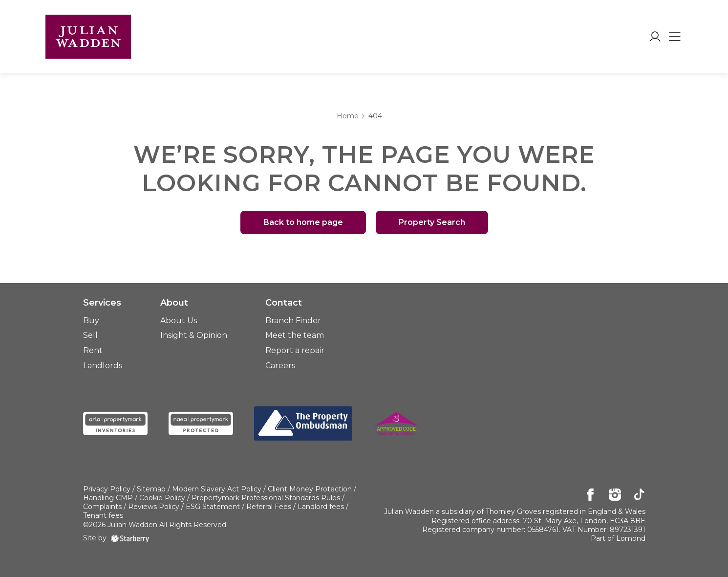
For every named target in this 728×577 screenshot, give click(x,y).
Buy (91, 321)
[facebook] (590, 495)
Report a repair (295, 350)
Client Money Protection (310, 489)
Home (348, 116)
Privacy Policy (107, 489)
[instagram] (615, 495)
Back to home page (303, 222)
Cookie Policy (162, 498)
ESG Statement (213, 507)
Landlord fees (321, 507)
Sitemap (151, 489)
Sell (90, 335)
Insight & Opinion (194, 335)
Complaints (102, 507)
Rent (93, 350)
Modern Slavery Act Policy (217, 489)
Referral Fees (269, 507)
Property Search (432, 222)
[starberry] (130, 538)
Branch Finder (293, 321)
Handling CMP (108, 498)
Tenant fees (103, 515)
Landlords (103, 366)
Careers (280, 366)
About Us (179, 321)
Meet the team (295, 335)
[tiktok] (639, 495)
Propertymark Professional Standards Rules (266, 498)
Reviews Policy (154, 507)
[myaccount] (655, 37)
